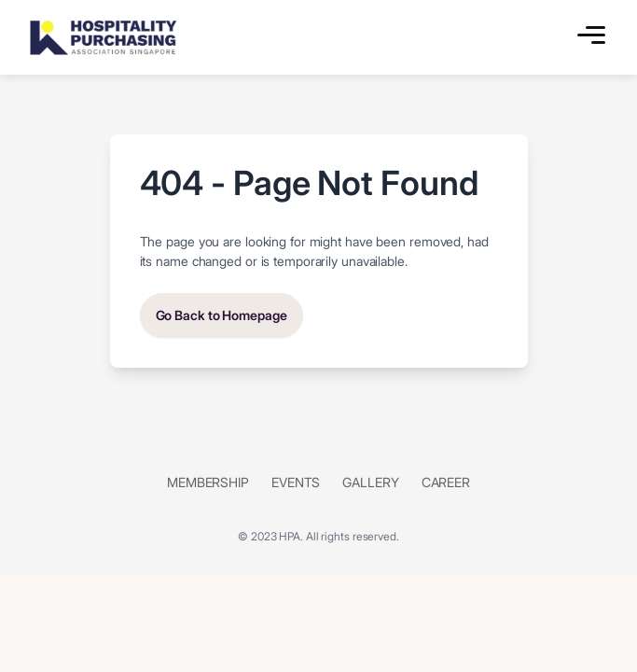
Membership (208, 482)
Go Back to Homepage (222, 315)
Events (296, 482)
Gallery (370, 482)
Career (446, 482)
